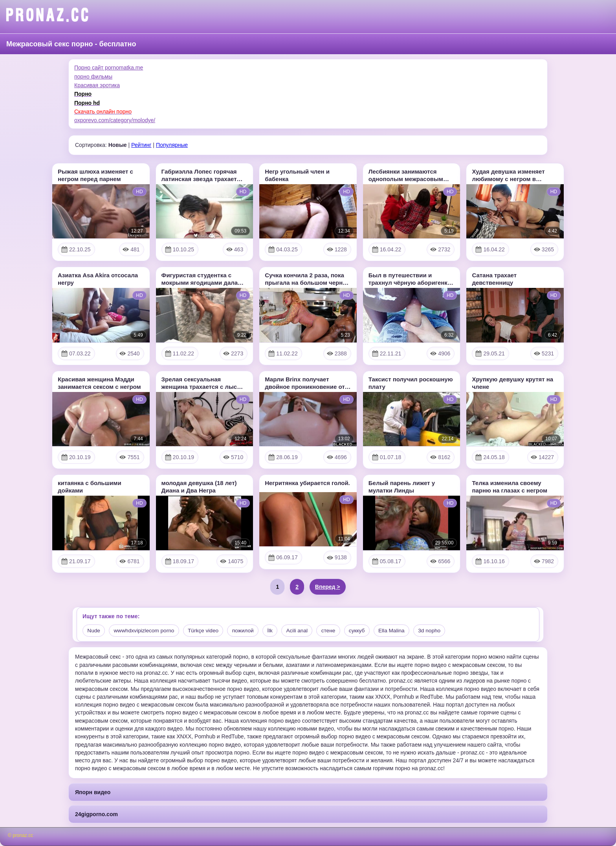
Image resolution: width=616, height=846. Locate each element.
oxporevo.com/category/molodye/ (115, 120)
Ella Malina (401, 631)
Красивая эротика (97, 85)
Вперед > (328, 587)
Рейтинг (141, 145)
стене (336, 631)
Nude (94, 631)
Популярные (172, 145)
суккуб (366, 631)
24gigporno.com (96, 814)
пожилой (248, 631)
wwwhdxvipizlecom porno (146, 631)
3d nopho (440, 631)
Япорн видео (93, 792)
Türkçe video (207, 631)
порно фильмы (93, 77)
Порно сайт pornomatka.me (109, 68)
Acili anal (304, 631)
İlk (276, 631)
